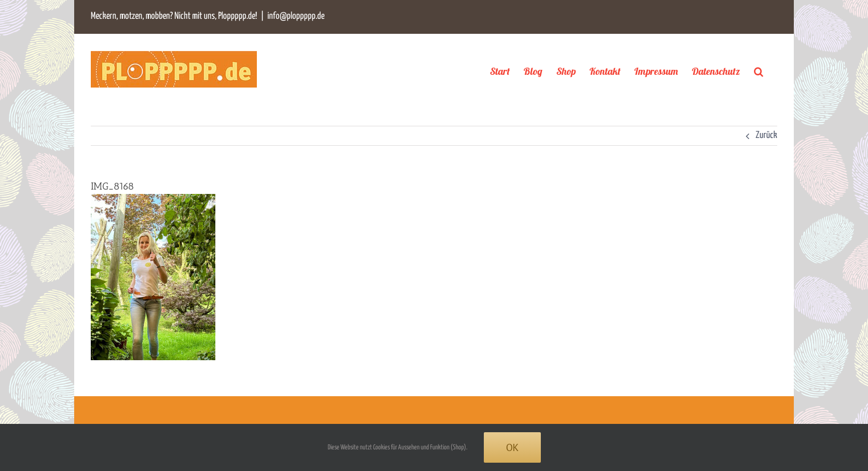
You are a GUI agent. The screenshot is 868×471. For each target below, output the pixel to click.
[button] (759, 71)
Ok (512, 447)
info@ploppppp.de (296, 16)
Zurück (766, 135)
